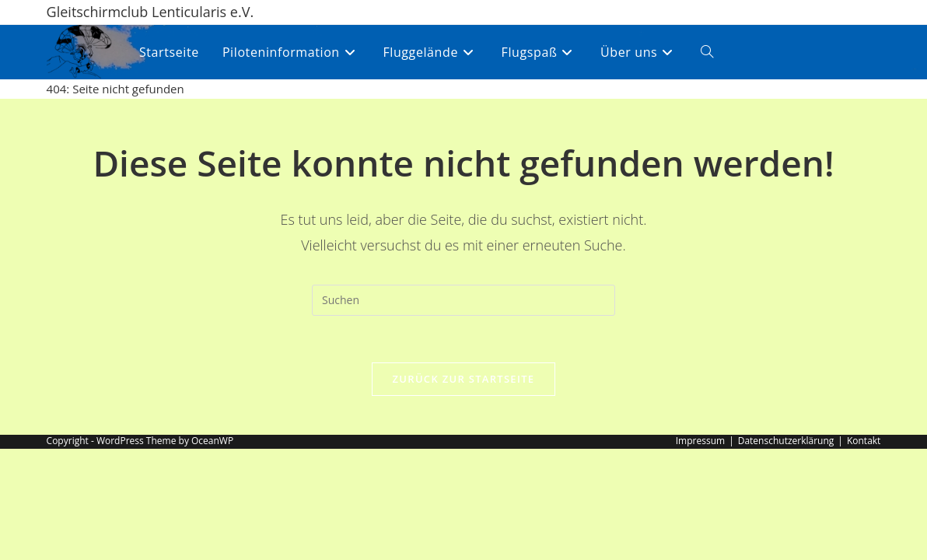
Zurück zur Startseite (464, 379)
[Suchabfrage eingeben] (463, 300)
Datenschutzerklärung (786, 441)
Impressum (700, 441)
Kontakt (864, 441)
